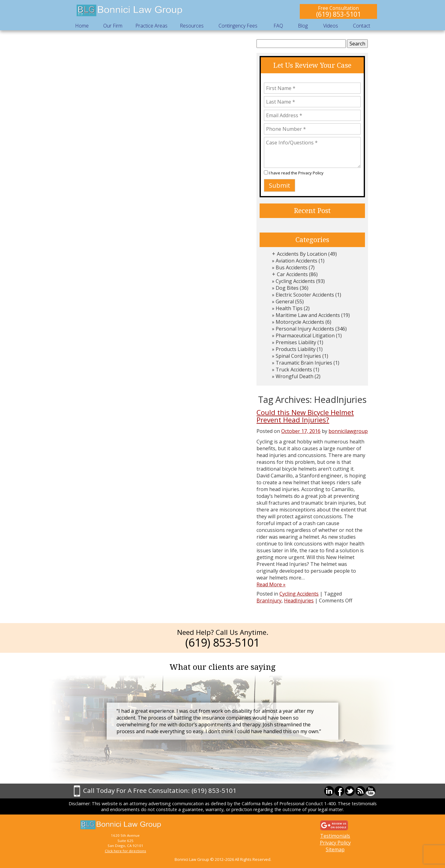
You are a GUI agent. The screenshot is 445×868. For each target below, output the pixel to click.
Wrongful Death (295, 376)
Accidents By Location (302, 254)
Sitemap (335, 849)
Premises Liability (296, 342)
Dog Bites (287, 288)
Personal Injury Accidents (305, 329)
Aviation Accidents (297, 261)
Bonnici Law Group (130, 11)
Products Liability (296, 349)
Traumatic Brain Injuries (304, 363)
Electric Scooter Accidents (305, 295)
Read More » (271, 584)
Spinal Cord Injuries (298, 356)
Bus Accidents (292, 267)
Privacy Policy (311, 173)
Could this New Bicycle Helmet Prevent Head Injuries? (305, 416)
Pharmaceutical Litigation (305, 336)
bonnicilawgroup (348, 431)
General (285, 301)
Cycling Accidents (295, 281)
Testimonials (335, 836)
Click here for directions (125, 851)
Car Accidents (292, 274)
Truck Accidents (294, 370)
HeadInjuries (299, 601)
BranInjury (269, 601)
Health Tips (289, 308)
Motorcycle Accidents (300, 322)
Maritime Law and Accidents (308, 315)
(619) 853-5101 (339, 14)
